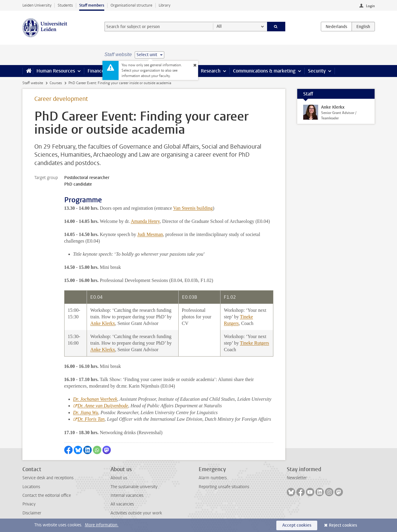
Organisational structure (131, 5)
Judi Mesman (150, 234)
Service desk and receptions (48, 478)
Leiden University (37, 5)
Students (65, 5)
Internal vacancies (127, 495)
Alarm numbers (213, 478)
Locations (31, 487)
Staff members (92, 5)
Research (211, 71)
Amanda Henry (145, 221)
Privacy (29, 504)
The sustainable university (134, 487)
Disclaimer (32, 513)
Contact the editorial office (47, 495)
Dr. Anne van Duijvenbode (103, 406)
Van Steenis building (193, 208)
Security (317, 71)
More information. (102, 525)
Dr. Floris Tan (91, 419)
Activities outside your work (136, 513)
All (219, 26)
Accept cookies (297, 525)
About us (119, 478)
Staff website (33, 83)
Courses (56, 83)
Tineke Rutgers (255, 343)
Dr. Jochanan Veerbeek (95, 399)
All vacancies (122, 504)
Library (164, 5)
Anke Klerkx (103, 323)
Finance (96, 71)
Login (370, 6)
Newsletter (297, 478)
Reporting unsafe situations (224, 487)
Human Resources (56, 71)
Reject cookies (343, 525)
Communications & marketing (264, 71)
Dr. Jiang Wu (86, 413)
